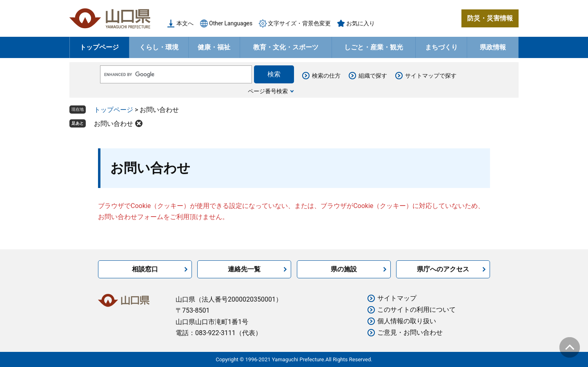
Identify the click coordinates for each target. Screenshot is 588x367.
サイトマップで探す (431, 76)
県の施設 (344, 269)
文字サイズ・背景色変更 (299, 23)
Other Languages (231, 23)
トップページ (99, 47)
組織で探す (373, 76)
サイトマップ (397, 298)
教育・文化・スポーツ (286, 47)
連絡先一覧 (244, 269)
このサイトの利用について (416, 310)
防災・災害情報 (490, 18)
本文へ (185, 23)
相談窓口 (145, 269)
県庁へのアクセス (443, 269)
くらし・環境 (159, 47)
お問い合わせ (114, 124)
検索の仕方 (326, 76)
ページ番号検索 (268, 91)
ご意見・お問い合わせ (410, 332)
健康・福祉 (214, 47)
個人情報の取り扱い (407, 321)
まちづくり (441, 47)
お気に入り (361, 23)
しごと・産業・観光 (374, 47)
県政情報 (493, 47)
